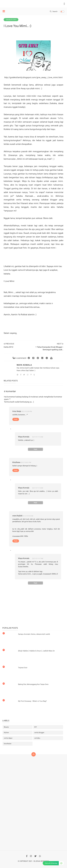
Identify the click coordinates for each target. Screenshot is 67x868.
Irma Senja (17, 411)
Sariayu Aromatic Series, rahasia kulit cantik (34, 634)
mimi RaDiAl (17, 516)
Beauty (6, 727)
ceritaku (37, 738)
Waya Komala (24, 365)
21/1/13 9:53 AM (28, 516)
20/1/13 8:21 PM (26, 462)
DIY (36, 727)
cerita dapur (8, 738)
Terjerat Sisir (23, 668)
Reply (16, 419)
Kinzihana (16, 462)
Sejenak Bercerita (41, 861)
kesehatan (8, 744)
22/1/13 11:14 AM (38, 488)
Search (54, 11)
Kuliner (6, 733)
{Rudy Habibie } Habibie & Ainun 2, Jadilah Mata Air (36, 651)
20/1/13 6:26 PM (27, 411)
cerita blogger (39, 733)
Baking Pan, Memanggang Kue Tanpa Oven (33, 684)
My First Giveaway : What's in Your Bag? (32, 701)
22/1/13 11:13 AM (38, 437)
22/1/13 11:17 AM (38, 559)
